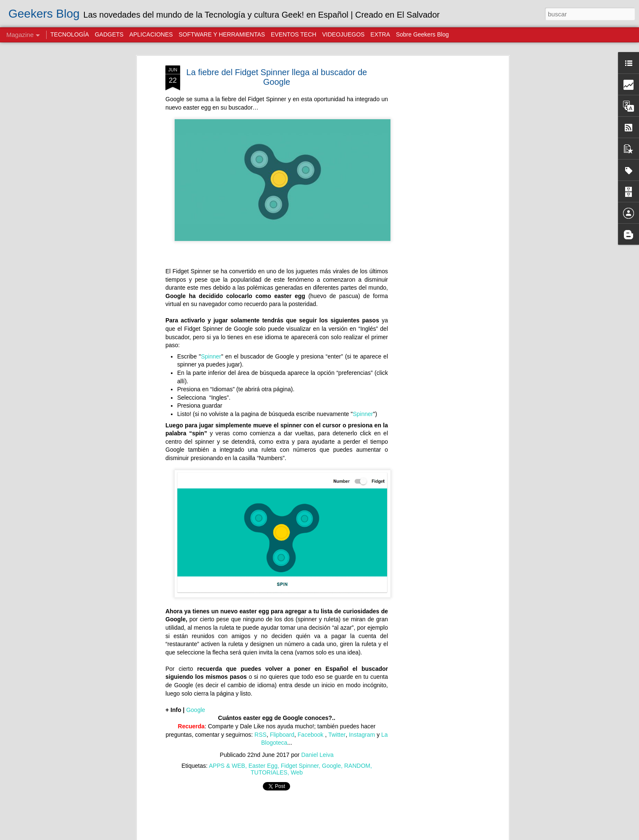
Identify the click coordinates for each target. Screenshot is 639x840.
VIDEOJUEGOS (343, 34)
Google (195, 710)
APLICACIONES (151, 34)
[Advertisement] (434, 198)
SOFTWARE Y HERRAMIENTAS (222, 34)
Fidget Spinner (300, 766)
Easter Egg (263, 766)
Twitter (337, 735)
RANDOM (357, 766)
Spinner (211, 356)
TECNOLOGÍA (70, 34)
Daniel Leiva (317, 755)
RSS (261, 735)
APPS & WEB (227, 766)
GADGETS (109, 34)
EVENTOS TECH (293, 34)
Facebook (311, 735)
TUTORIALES (269, 772)
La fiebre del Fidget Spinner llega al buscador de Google (277, 77)
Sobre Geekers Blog (422, 34)
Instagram (362, 735)
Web (297, 772)
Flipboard (282, 735)
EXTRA (380, 34)
